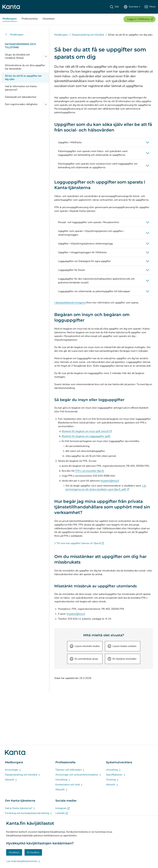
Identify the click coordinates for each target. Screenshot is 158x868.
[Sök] (114, 7)
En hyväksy (33, 852)
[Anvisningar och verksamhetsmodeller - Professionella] (78, 775)
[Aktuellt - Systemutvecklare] (112, 785)
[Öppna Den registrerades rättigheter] (46, 104)
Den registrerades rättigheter (21, 104)
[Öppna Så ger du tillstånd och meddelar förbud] (46, 56)
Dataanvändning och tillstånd (20, 46)
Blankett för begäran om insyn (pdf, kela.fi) (87, 431)
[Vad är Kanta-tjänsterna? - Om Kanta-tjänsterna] (20, 808)
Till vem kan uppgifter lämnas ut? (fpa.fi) (80, 543)
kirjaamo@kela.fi (110, 481)
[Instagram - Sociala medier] (62, 808)
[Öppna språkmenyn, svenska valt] (132, 7)
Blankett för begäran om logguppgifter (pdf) (86, 436)
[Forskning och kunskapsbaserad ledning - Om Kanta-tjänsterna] (29, 813)
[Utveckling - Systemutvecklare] (113, 770)
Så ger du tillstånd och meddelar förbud (17, 56)
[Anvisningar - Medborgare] (13, 770)
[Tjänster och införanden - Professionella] (70, 770)
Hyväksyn (14, 852)
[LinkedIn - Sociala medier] (62, 813)
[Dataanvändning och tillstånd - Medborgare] (23, 775)
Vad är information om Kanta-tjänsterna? (21, 88)
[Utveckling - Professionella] (63, 780)
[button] (104, 142)
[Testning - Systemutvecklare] (112, 780)
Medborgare (14, 35)
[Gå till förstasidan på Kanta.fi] (15, 752)
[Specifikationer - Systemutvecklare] (116, 775)
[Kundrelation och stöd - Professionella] (69, 785)
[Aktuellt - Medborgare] (11, 780)
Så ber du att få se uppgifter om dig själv (23, 78)
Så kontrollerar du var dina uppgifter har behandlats (25, 67)
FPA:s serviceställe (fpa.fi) (90, 471)
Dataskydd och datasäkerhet (21, 97)
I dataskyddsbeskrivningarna (70, 303)
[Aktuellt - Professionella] (62, 790)
